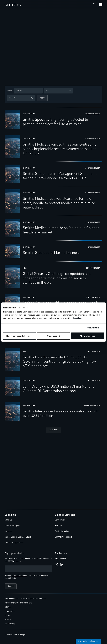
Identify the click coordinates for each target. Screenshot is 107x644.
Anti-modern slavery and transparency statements (26, 600)
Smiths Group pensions (14, 544)
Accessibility (10, 625)
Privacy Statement (19, 577)
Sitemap (8, 609)
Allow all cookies (87, 336)
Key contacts (60, 560)
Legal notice (10, 613)
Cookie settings (75, 318)
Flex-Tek (59, 527)
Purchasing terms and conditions (18, 604)
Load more (53, 431)
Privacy (8, 621)
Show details (93, 328)
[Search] (94, 5)
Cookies (8, 617)
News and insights (12, 527)
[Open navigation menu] (101, 5)
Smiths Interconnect (63, 539)
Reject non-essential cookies (19, 336)
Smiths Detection (62, 533)
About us (8, 521)
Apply (42, 98)
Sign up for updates (88, 641)
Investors (8, 533)
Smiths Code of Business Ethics (18, 539)
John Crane (60, 521)
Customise (54, 336)
